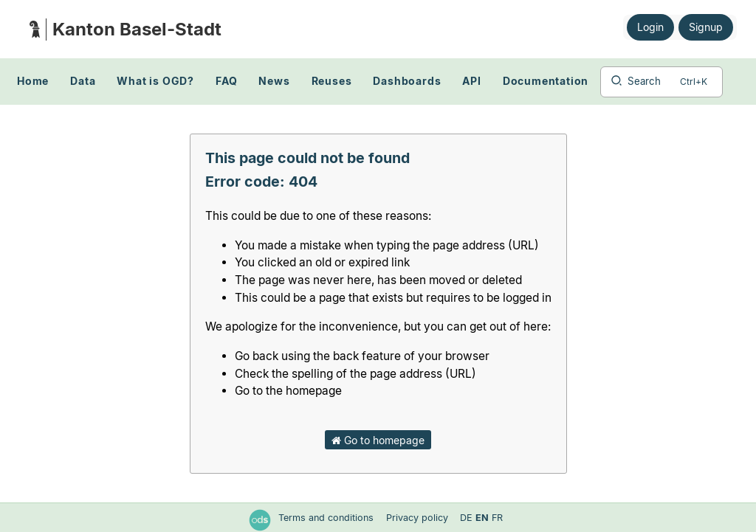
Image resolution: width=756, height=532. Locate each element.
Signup (706, 27)
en (482, 518)
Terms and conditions (327, 518)
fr (497, 518)
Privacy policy (419, 518)
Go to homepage (378, 440)
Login (650, 27)
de (466, 518)
